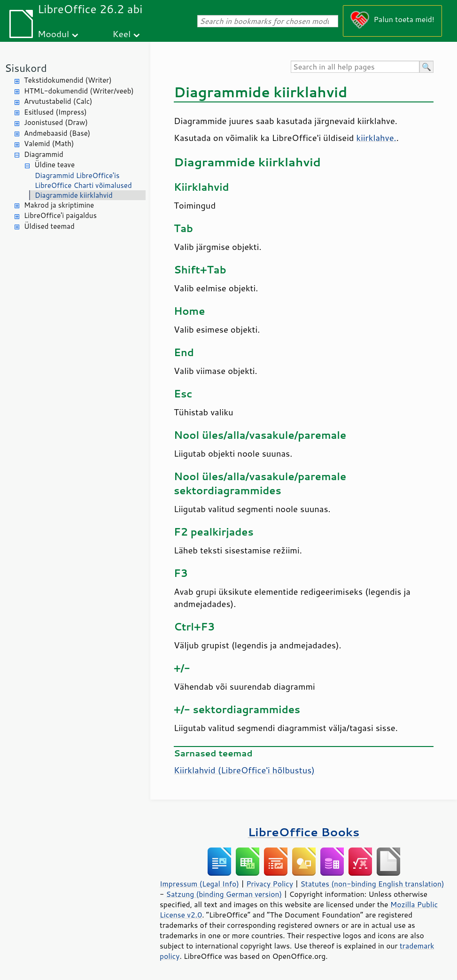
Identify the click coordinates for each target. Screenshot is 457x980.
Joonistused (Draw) (56, 122)
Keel (121, 34)
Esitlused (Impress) (55, 112)
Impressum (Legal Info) (199, 884)
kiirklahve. (376, 138)
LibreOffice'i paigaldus (60, 215)
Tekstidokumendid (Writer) (68, 80)
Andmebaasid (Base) (57, 133)
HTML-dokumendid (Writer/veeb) (79, 91)
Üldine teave (54, 165)
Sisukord (26, 68)
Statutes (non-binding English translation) (372, 884)
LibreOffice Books (304, 832)
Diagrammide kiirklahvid (74, 195)
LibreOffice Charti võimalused (83, 185)
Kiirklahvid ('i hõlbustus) (244, 770)
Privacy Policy (270, 884)
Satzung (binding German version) (224, 894)
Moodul (53, 34)
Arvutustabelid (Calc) (58, 101)
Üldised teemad (49, 226)
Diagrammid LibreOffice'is (77, 175)
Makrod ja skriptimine (59, 205)
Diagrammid (44, 154)
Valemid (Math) (49, 144)
